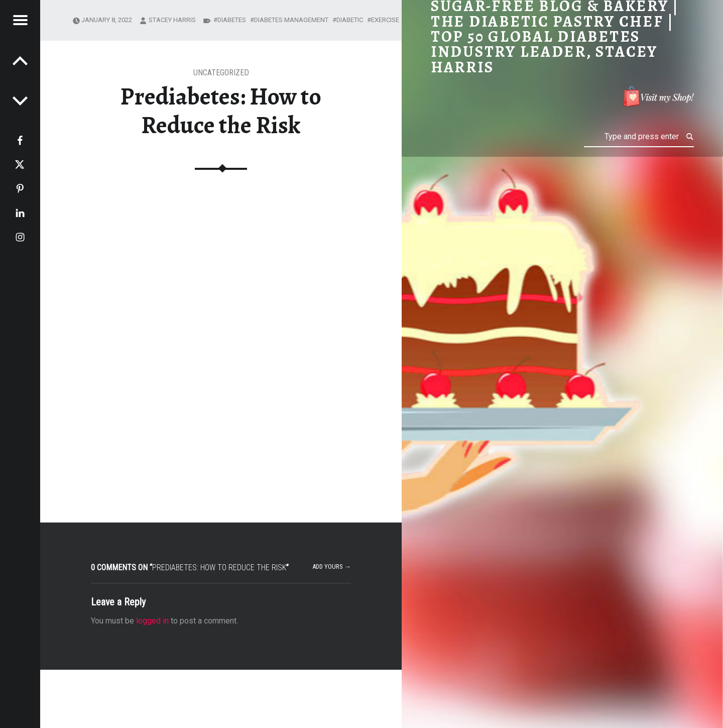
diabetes (232, 20)
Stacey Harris (172, 20)
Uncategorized (221, 73)
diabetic (350, 20)
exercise (385, 20)
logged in (152, 621)
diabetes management (291, 20)
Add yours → (332, 566)
